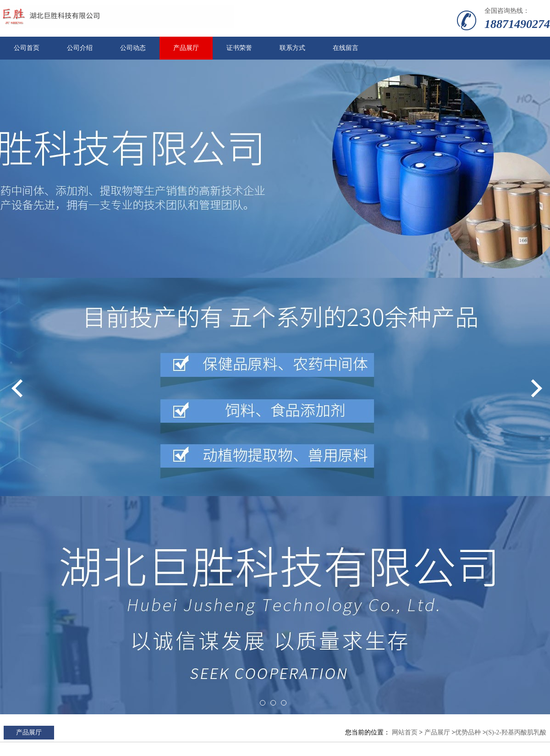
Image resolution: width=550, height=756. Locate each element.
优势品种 (468, 732)
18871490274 (517, 24)
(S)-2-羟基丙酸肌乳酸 (516, 732)
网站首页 (405, 732)
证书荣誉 (239, 48)
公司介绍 (80, 48)
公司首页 (27, 48)
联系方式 (292, 48)
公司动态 (133, 48)
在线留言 (346, 48)
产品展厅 (186, 48)
